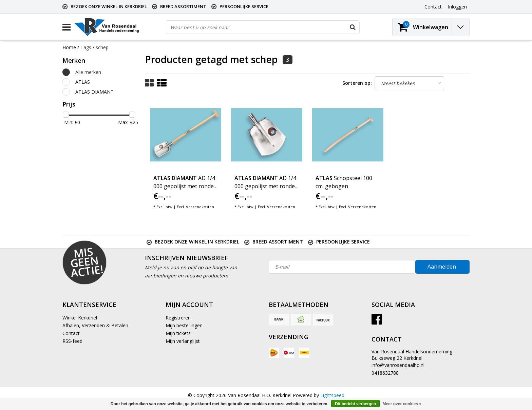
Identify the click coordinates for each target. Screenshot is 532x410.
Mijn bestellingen (184, 325)
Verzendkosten (200, 207)
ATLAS (83, 82)
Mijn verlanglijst (183, 341)
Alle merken (88, 72)
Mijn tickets (178, 333)
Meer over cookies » (402, 404)
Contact (71, 333)
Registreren (178, 318)
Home (69, 47)
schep (102, 47)
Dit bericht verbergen (355, 404)
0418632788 (385, 373)
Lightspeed (332, 395)
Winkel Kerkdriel (80, 318)
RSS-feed (72, 341)
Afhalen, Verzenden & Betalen (95, 325)
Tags (86, 47)
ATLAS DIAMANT (94, 92)
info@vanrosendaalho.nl (398, 365)
